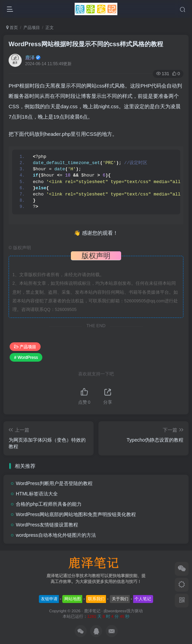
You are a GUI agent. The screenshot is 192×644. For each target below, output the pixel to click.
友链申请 (49, 599)
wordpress (117, 611)
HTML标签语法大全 (37, 494)
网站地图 (73, 599)
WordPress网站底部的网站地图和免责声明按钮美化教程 (76, 514)
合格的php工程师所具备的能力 (49, 504)
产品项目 (32, 28)
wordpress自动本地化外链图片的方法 (56, 535)
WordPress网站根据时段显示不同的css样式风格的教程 (86, 44)
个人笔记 (143, 599)
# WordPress (26, 358)
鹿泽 (30, 58)
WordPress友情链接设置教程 (47, 525)
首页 (12, 28)
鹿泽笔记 (92, 611)
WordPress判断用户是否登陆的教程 (54, 483)
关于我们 (120, 599)
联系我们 (96, 599)
